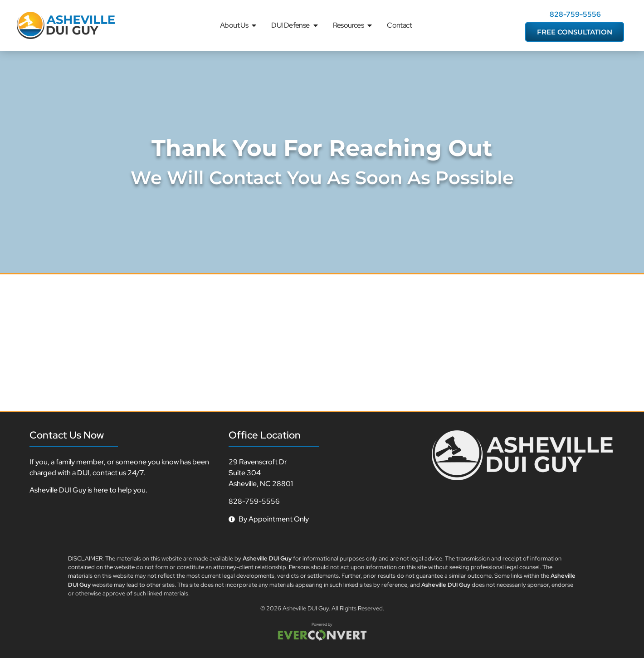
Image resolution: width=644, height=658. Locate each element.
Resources (353, 25)
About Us (239, 25)
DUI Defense (295, 25)
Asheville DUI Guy (306, 608)
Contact (399, 25)
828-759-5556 (575, 14)
